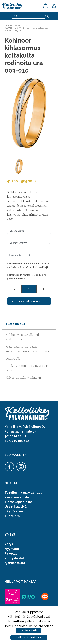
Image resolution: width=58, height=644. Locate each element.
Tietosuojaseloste (18, 502)
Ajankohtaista (15, 563)
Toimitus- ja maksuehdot (23, 493)
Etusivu (8, 25)
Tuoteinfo (12, 516)
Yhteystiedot (14, 558)
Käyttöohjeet (15, 511)
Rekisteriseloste (17, 497)
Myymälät (12, 549)
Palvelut (11, 553)
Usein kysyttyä (16, 507)
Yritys (9, 544)
